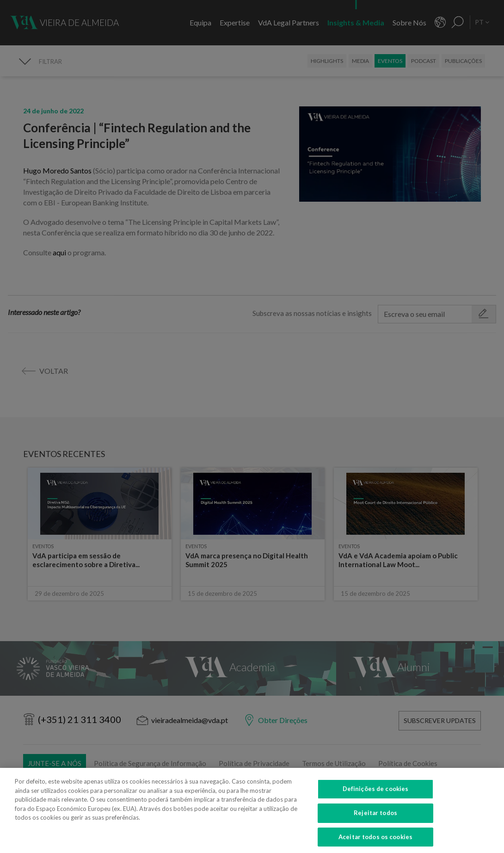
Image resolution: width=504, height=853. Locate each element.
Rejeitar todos (375, 820)
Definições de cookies (376, 796)
